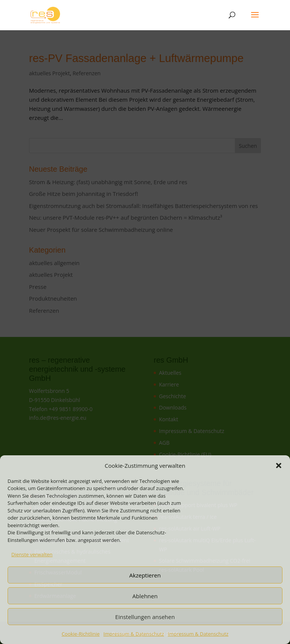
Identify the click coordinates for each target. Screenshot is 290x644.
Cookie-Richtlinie (81, 634)
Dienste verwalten (32, 554)
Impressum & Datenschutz (134, 634)
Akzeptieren (145, 575)
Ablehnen (145, 596)
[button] (279, 466)
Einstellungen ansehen (145, 617)
